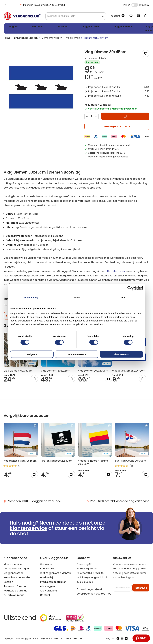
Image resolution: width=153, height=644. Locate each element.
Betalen (8, 582)
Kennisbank (47, 569)
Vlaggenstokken (68, 27)
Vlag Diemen (73, 39)
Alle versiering (49, 591)
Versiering (47, 27)
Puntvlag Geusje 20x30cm (131, 462)
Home (7, 39)
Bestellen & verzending (17, 577)
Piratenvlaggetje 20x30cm (57, 462)
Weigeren (32, 354)
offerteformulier (115, 272)
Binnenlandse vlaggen (26, 39)
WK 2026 (131, 29)
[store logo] (22, 16)
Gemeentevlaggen (52, 39)
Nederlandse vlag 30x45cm (20, 462)
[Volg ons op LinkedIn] (126, 639)
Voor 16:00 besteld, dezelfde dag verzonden (118, 501)
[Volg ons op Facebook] (118, 639)
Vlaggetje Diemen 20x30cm (129, 372)
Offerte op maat (14, 595)
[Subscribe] (141, 588)
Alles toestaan (121, 354)
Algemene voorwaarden (52, 639)
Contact (45, 595)
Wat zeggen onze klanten (55, 573)
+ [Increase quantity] (96, 118)
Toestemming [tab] (31, 297)
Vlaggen (12, 27)
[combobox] (76, 16)
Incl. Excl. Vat (135, 5)
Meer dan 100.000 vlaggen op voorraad (42, 5)
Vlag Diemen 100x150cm (18, 372)
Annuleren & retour (15, 586)
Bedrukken (29, 27)
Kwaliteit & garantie (15, 591)
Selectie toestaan (77, 354)
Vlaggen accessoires (116, 29)
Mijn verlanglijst (131, 16)
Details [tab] (76, 297)
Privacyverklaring (74, 639)
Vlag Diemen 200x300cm (93, 372)
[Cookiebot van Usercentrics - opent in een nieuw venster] (130, 288)
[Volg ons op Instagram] (122, 639)
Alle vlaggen (47, 586)
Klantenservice (13, 564)
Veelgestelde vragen (16, 569)
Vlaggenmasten (93, 27)
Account (115, 16)
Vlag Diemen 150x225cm (55, 372)
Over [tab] (122, 297)
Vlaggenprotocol (14, 573)
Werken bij (46, 577)
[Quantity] (91, 118)
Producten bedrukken (53, 582)
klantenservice (28, 528)
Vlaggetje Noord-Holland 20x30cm (93, 464)
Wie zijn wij (46, 564)
